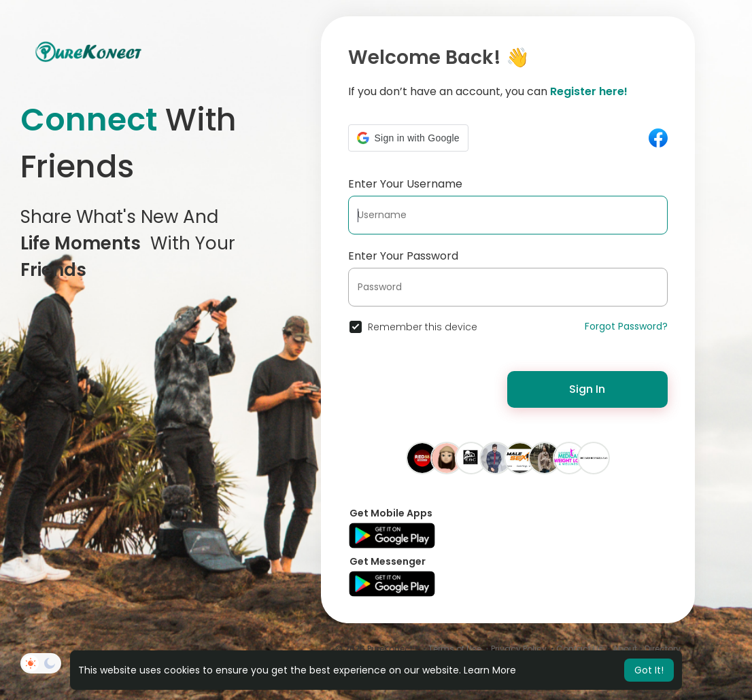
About (625, 649)
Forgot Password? (626, 326)
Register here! (589, 91)
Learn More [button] (490, 670)
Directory (663, 649)
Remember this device (423, 327)
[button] (408, 138)
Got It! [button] (649, 670)
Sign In (587, 389)
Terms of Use (455, 649)
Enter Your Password (403, 256)
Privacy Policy (519, 649)
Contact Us (580, 649)
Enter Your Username (405, 184)
